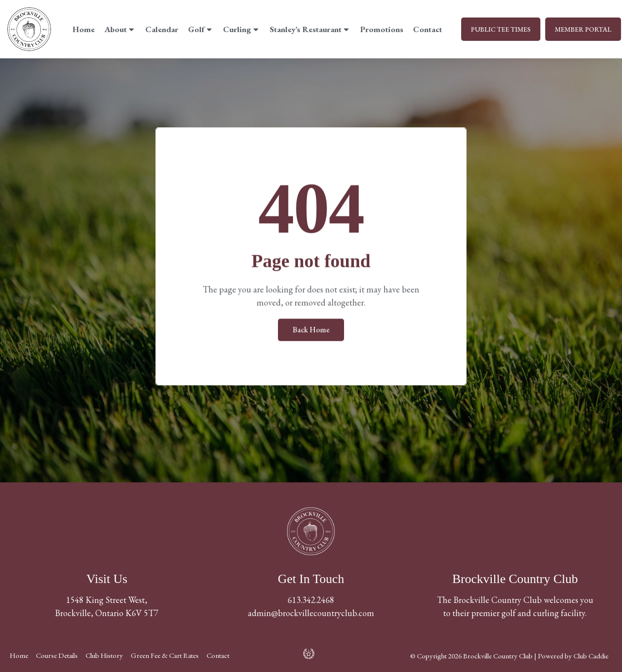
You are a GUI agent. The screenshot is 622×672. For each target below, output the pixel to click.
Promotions (382, 29)
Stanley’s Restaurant (310, 29)
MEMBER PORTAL (583, 29)
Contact (428, 29)
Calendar (162, 29)
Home (84, 29)
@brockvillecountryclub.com (323, 613)
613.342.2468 (311, 600)
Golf (201, 29)
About (120, 29)
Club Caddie (591, 656)
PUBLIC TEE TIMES (501, 29)
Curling (242, 29)
